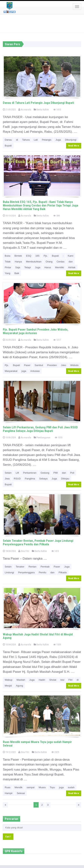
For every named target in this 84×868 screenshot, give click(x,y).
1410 (57, 110)
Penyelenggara (26, 572)
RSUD (17, 479)
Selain (8, 473)
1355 (59, 437)
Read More (74, 146)
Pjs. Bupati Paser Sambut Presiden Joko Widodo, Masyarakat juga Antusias (36, 331)
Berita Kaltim (41, 110)
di (17, 140)
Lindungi (9, 572)
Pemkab (45, 567)
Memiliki (60, 267)
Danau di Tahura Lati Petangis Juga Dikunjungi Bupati (38, 103)
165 (37, 256)
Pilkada (63, 572)
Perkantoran (30, 473)
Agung (20, 686)
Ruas (8, 787)
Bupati (8, 146)
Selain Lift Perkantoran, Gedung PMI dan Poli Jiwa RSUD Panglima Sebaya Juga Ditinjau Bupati (40, 429)
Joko (64, 365)
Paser (27, 365)
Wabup (9, 680)
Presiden (52, 365)
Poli (72, 473)
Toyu (52, 787)
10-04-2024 (9, 645)
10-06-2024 (9, 437)
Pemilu (43, 572)
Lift (17, 473)
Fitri (70, 680)
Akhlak (72, 267)
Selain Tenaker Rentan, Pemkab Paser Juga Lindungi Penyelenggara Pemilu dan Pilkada (38, 542)
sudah (71, 787)
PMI (56, 473)
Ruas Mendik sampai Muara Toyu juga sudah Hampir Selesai (37, 744)
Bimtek (18, 256)
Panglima (30, 479)
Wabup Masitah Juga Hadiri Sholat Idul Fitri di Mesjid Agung (38, 636)
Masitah (21, 680)
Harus (48, 267)
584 (57, 216)
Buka (8, 256)
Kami (71, 256)
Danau (8, 140)
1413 (55, 551)
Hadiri (42, 680)
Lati (36, 140)
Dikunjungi (71, 140)
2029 (55, 752)
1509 (57, 645)
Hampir (9, 793)
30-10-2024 (9, 216)
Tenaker (20, 567)
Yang (7, 273)
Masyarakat (11, 371)
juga (24, 371)
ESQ (29, 256)
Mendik (18, 787)
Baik (17, 273)
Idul (62, 680)
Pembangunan (42, 437)
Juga (58, 140)
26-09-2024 (9, 340)
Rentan (32, 567)
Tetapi (28, 267)
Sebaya (43, 479)
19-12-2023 (9, 752)
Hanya (18, 262)
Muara (42, 787)
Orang (49, 262)
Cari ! (8, 837)
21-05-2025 (9, 110)
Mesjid (8, 686)
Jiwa (7, 479)
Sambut (39, 365)
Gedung (45, 473)
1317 (57, 340)
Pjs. (46, 256)
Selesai (21, 793)
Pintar (8, 267)
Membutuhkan (34, 262)
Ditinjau (65, 479)
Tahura (26, 140)
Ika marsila (25, 110)
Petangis (47, 140)
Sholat (53, 680)
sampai (31, 787)
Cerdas (60, 262)
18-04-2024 (9, 551)
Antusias (35, 371)
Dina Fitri (24, 551)
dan (71, 262)
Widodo (74, 365)
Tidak (8, 262)
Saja (18, 267)
